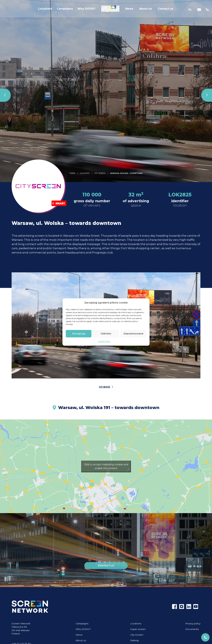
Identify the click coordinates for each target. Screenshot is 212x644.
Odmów (106, 333)
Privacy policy (193, 623)
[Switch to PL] (190, 10)
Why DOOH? (86, 10)
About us (146, 10)
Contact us (166, 10)
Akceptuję (79, 333)
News (129, 10)
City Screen (137, 635)
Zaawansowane (133, 333)
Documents (192, 629)
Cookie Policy (104, 341)
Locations (45, 10)
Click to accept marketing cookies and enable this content (106, 466)
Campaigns (65, 10)
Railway (135, 640)
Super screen (138, 629)
